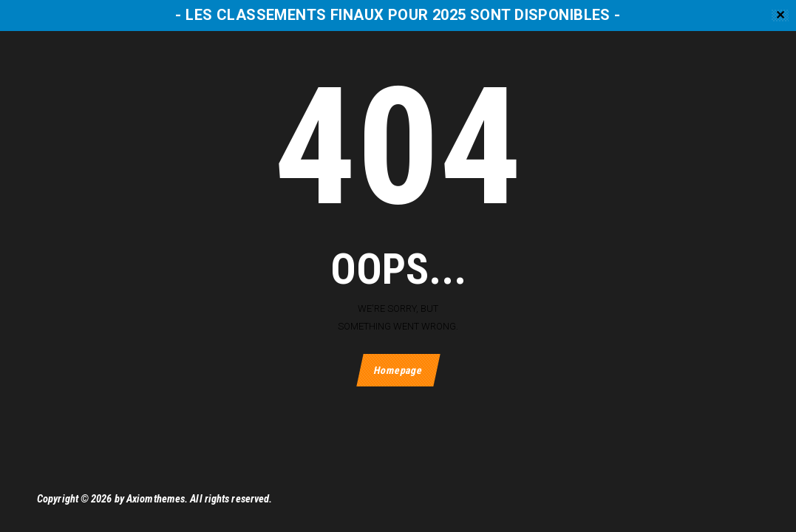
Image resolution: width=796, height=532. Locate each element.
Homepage (398, 370)
